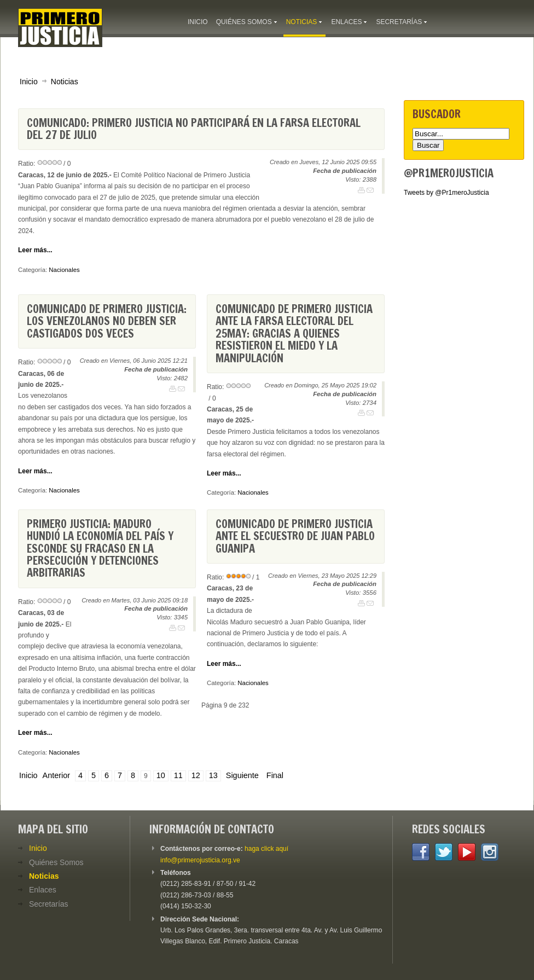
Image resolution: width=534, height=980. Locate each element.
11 (178, 775)
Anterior (56, 775)
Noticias (65, 82)
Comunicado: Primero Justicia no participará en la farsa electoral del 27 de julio (194, 129)
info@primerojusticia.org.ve (200, 860)
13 (213, 775)
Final (275, 775)
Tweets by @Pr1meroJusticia (446, 193)
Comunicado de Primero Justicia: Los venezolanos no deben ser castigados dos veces (107, 321)
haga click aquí (266, 849)
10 (161, 775)
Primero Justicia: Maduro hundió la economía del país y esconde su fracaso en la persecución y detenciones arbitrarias (100, 549)
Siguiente (242, 775)
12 (196, 775)
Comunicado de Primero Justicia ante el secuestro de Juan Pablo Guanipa (295, 536)
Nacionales (64, 270)
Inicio (29, 82)
